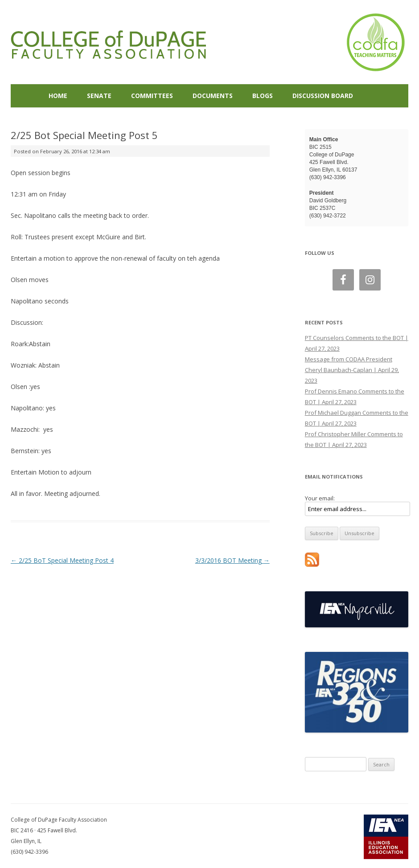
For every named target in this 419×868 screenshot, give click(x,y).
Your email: (320, 498)
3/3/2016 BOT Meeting (232, 560)
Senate (99, 96)
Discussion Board (323, 96)
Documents (213, 96)
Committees (152, 96)
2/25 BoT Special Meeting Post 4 (62, 560)
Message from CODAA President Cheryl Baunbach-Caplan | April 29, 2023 (352, 370)
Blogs (263, 96)
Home (58, 96)
